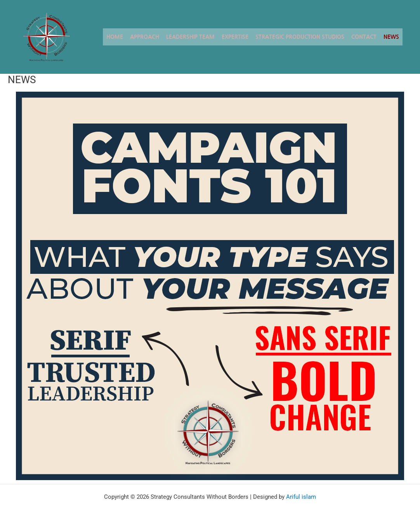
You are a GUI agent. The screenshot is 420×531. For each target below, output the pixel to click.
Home (115, 37)
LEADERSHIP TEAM (190, 37)
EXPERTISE (235, 37)
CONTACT (364, 37)
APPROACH (145, 37)
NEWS (391, 37)
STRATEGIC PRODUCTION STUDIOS (300, 37)
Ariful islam (301, 497)
